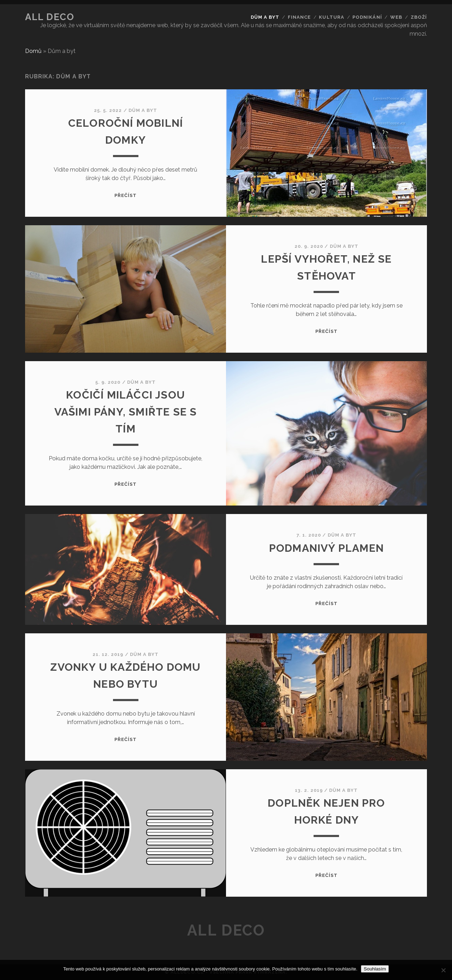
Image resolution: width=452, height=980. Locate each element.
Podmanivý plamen (326, 548)
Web (396, 17)
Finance (299, 17)
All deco (50, 17)
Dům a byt (265, 17)
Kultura (331, 17)
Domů (33, 51)
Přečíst (126, 195)
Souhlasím (375, 969)
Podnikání (367, 17)
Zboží (419, 17)
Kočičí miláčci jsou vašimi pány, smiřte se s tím (126, 412)
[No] (443, 970)
